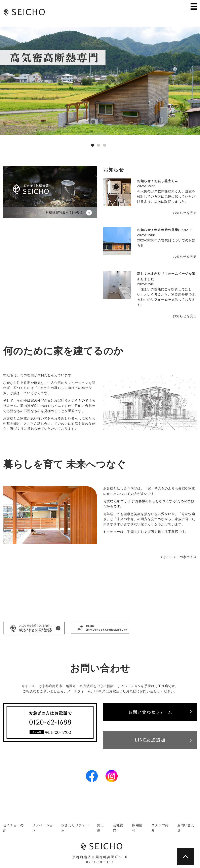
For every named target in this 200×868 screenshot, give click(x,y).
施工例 (101, 828)
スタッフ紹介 (160, 828)
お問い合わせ (186, 828)
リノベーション (43, 828)
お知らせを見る (185, 213)
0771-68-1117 (100, 862)
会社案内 (118, 828)
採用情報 (137, 828)
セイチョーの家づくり (180, 557)
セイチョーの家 (13, 828)
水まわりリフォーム (75, 828)
